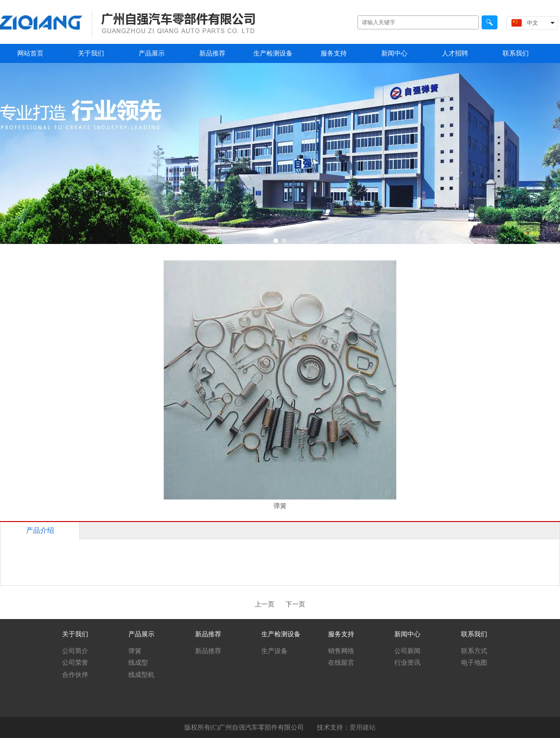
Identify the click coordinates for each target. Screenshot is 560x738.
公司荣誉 (75, 663)
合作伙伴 (75, 675)
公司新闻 (407, 651)
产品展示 (141, 634)
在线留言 (341, 663)
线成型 (138, 663)
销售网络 (341, 651)
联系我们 (474, 634)
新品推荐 (208, 634)
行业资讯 (407, 663)
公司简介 (75, 651)
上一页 (265, 604)
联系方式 (474, 651)
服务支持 (341, 634)
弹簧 (135, 651)
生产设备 (274, 651)
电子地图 (474, 663)
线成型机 (141, 675)
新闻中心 (407, 634)
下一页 (295, 604)
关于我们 (75, 634)
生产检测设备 (281, 634)
